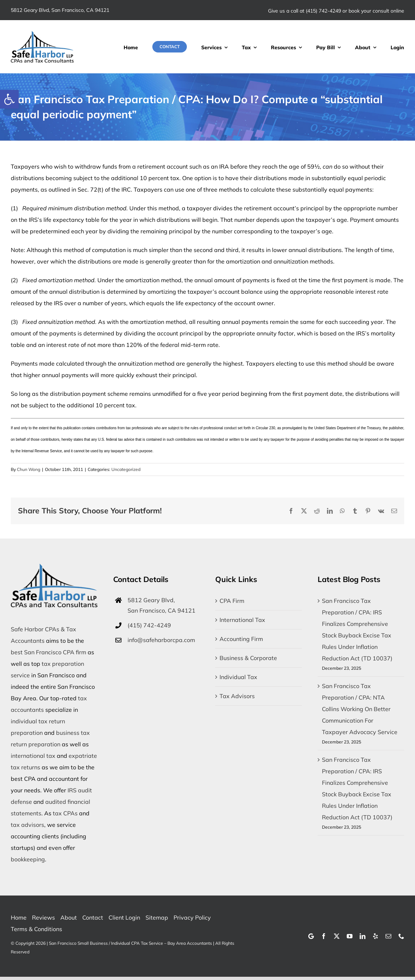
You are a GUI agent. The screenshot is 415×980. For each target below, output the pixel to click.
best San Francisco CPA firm (49, 652)
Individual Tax (238, 677)
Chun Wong (29, 469)
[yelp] (375, 936)
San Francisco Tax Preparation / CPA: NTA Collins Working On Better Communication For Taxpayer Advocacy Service (360, 709)
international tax (33, 756)
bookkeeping (28, 859)
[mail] (388, 936)
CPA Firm (232, 601)
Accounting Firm (241, 639)
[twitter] (337, 936)
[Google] (311, 936)
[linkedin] (363, 936)
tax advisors (27, 825)
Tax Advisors (237, 696)
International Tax (242, 620)
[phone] (401, 936)
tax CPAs (65, 813)
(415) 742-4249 (323, 11)
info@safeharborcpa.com (161, 640)
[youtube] (350, 936)
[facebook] (324, 936)
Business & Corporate (248, 658)
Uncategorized (126, 469)
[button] (9, 99)
